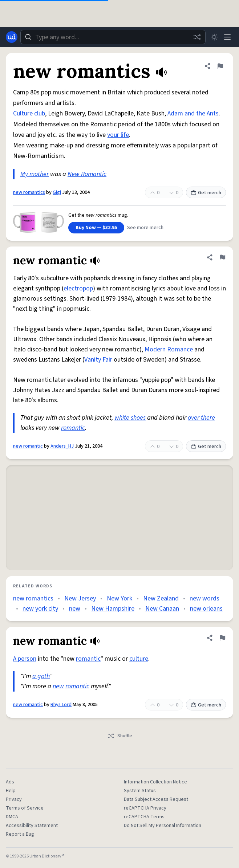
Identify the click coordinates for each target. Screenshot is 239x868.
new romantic (28, 446)
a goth (41, 676)
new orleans (206, 609)
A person (25, 659)
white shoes (130, 418)
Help (11, 791)
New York (119, 598)
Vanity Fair (98, 360)
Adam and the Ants (193, 113)
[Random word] (197, 37)
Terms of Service (25, 808)
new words (204, 598)
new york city (40, 609)
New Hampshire (113, 609)
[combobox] (113, 37)
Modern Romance (169, 349)
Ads (10, 782)
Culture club (29, 113)
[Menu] (227, 37)
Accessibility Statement (32, 826)
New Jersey (80, 598)
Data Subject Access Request (156, 799)
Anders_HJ (62, 446)
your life (118, 135)
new (75, 609)
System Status (140, 791)
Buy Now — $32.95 (96, 228)
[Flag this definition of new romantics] (220, 66)
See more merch (145, 228)
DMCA (12, 817)
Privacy (14, 799)
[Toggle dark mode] (214, 37)
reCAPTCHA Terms (144, 817)
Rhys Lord (61, 705)
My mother (35, 174)
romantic (73, 428)
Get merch (206, 193)
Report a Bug (20, 834)
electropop (78, 288)
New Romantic (87, 174)
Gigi (57, 192)
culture (139, 659)
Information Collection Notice (155, 782)
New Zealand (161, 598)
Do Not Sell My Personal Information (163, 826)
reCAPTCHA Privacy (145, 808)
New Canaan (162, 609)
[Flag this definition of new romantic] (222, 257)
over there (201, 418)
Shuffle (120, 736)
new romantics (29, 192)
